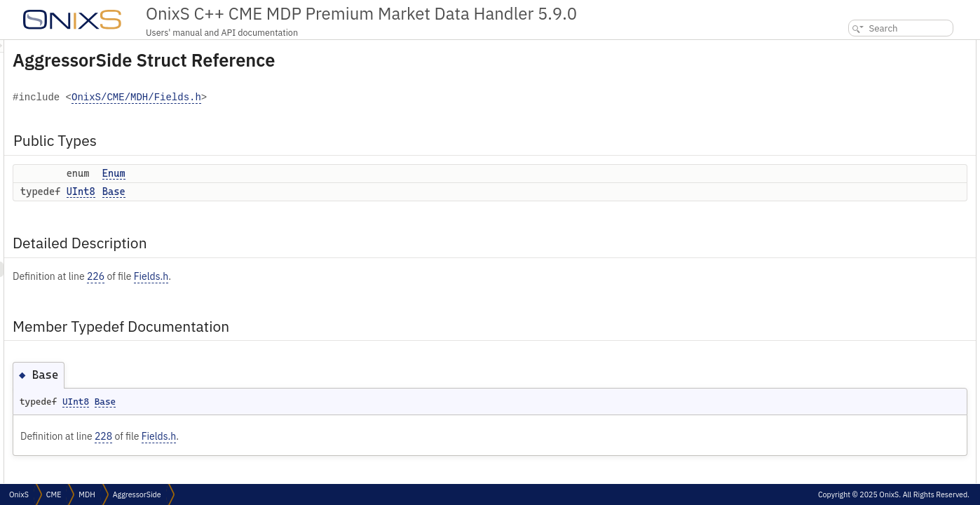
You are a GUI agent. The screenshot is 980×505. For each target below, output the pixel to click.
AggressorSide (137, 494)
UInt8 (256, 191)
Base (289, 191)
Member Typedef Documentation (888, 109)
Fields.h (326, 276)
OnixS (19, 494)
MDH (87, 494)
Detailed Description (864, 94)
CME (54, 494)
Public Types (849, 47)
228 (279, 436)
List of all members (859, 171)
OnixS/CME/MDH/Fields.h (312, 98)
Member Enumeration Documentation (895, 140)
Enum (289, 173)
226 (271, 276)
